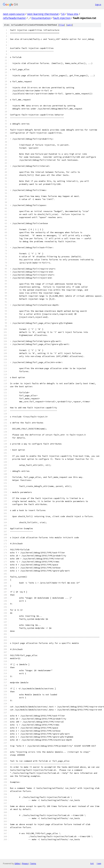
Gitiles (17, 863)
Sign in (98, 5)
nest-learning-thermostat (43, 14)
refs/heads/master (14, 18)
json (99, 863)
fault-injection (62, 18)
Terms (33, 863)
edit (70, 25)
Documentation (41, 18)
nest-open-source (14, 14)
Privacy (25, 863)
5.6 (63, 14)
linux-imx (73, 14)
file (62, 25)
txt (92, 863)
